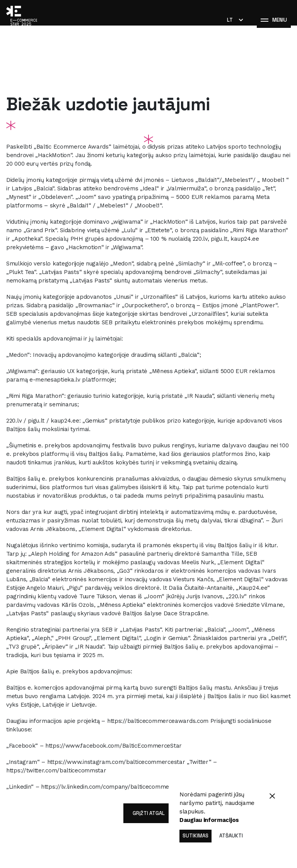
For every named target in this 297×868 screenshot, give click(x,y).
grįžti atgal (149, 813)
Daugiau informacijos (209, 820)
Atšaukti (231, 836)
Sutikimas (195, 836)
